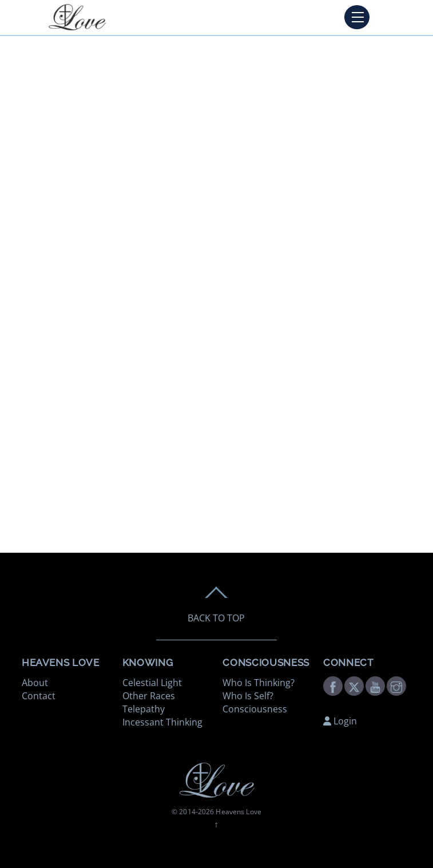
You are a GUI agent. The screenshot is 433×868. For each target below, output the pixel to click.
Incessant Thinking (162, 722)
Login (340, 721)
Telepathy (144, 709)
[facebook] (333, 685)
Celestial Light (152, 683)
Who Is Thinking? (259, 683)
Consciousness (255, 709)
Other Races (149, 696)
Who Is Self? (248, 696)
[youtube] (375, 685)
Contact (39, 696)
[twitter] (354, 685)
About (35, 683)
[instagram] (396, 685)
